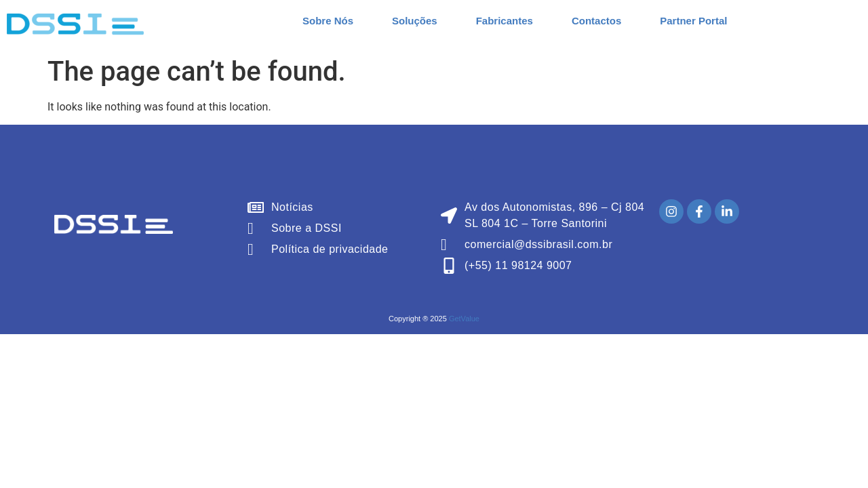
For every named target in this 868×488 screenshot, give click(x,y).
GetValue (464, 319)
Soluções (415, 21)
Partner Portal (693, 21)
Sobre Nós (328, 21)
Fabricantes (505, 21)
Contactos (596, 21)
